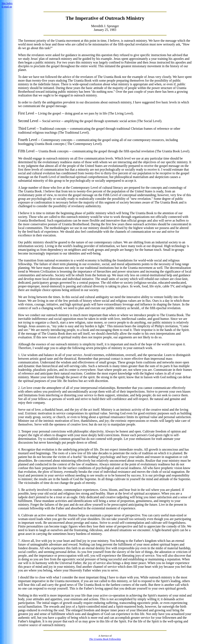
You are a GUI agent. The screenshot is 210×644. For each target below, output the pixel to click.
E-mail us (7, 6)
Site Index (7, 3)
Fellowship (105, 639)
